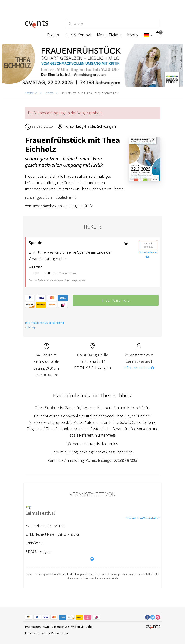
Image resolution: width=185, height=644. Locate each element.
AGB (46, 627)
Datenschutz (60, 627)
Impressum (33, 627)
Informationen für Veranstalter (47, 633)
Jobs (89, 627)
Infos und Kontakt (139, 368)
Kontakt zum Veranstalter (143, 518)
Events (49, 93)
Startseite (31, 93)
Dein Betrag (35, 267)
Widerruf (77, 627)
